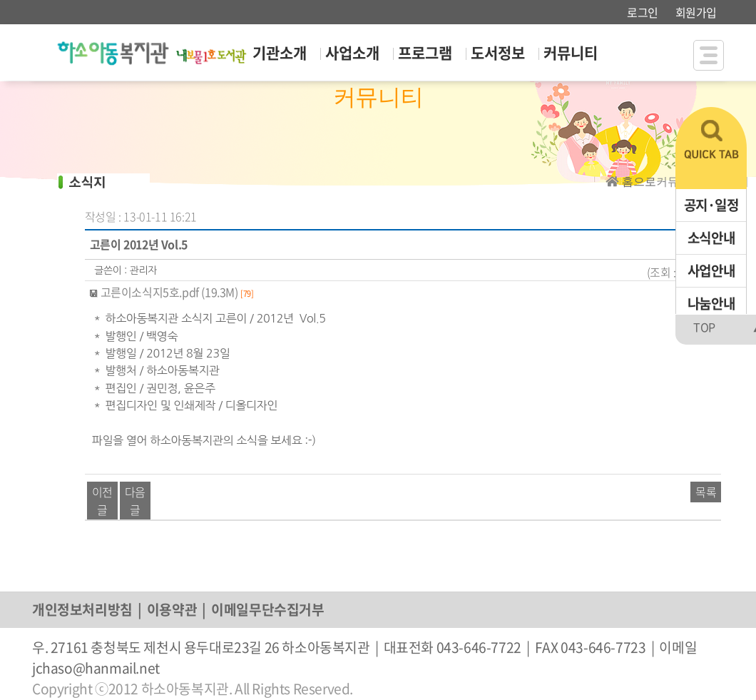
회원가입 (696, 12)
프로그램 (425, 52)
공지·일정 (711, 205)
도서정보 (498, 52)
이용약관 (172, 609)
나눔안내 (711, 303)
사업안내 (711, 270)
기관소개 (280, 52)
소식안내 (711, 238)
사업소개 (352, 52)
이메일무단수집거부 (267, 609)
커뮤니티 (571, 52)
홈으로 (639, 182)
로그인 (643, 12)
